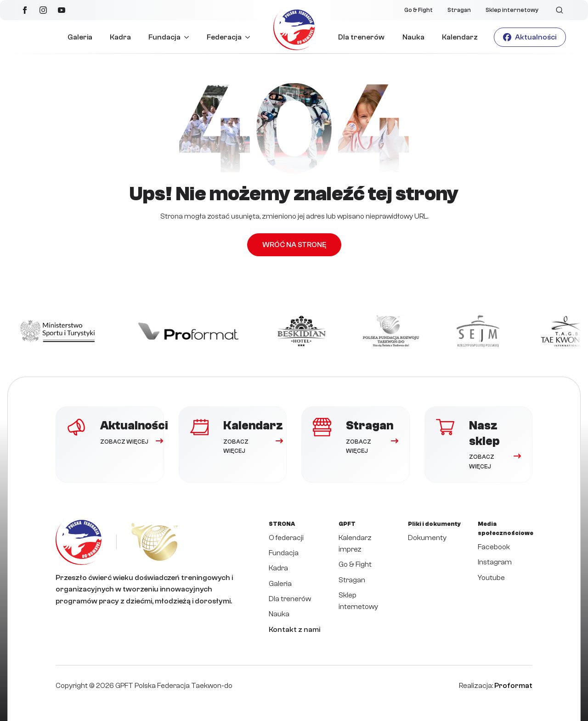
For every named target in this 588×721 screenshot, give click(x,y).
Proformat (513, 686)
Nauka (413, 37)
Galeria (80, 37)
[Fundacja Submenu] (189, 37)
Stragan (459, 10)
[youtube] (62, 10)
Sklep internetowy (512, 10)
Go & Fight (418, 10)
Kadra (120, 37)
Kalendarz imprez (355, 544)
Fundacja (164, 37)
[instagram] (43, 10)
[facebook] (25, 10)
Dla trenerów (361, 37)
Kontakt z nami (294, 630)
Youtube (491, 578)
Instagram (495, 562)
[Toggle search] (560, 10)
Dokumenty (427, 538)
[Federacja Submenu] (250, 37)
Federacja (224, 37)
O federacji (286, 538)
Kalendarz (460, 37)
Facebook (494, 547)
